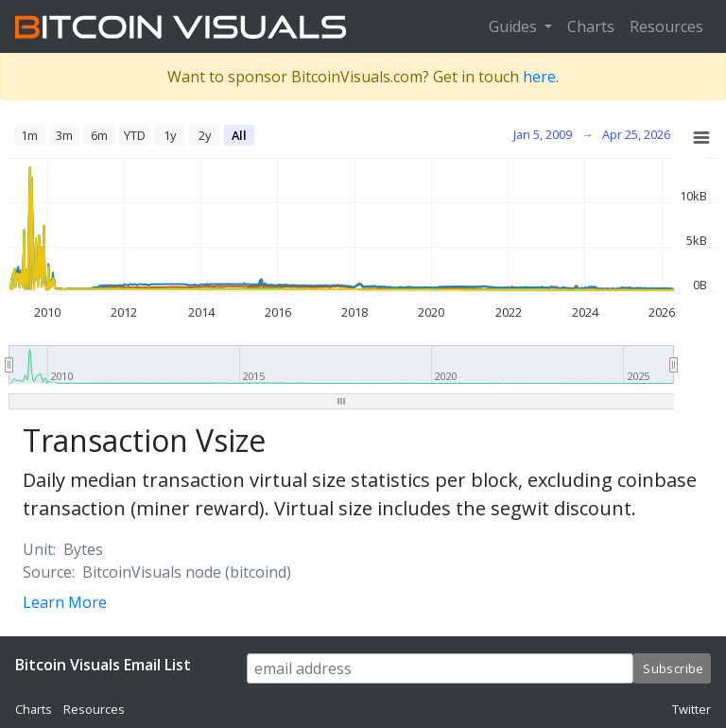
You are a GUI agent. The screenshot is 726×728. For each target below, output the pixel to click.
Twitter (691, 709)
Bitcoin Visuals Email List (103, 665)
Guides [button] (515, 26)
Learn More (65, 602)
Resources (666, 26)
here (539, 77)
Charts (591, 26)
